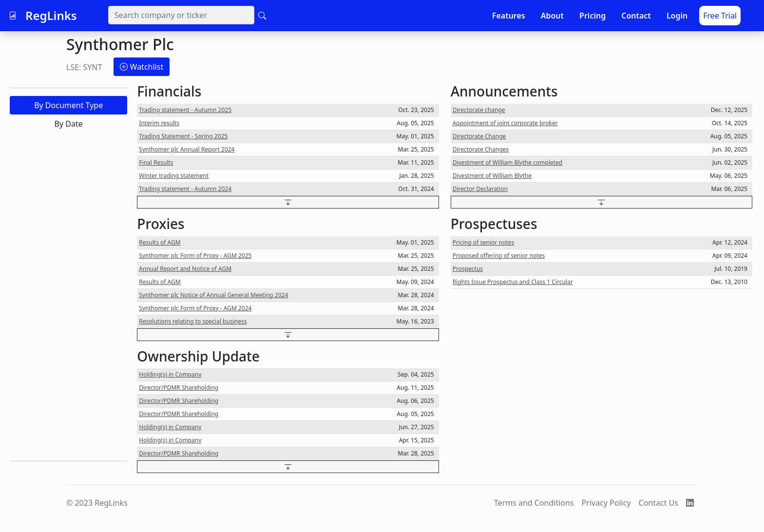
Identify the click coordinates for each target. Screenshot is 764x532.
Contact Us (659, 503)
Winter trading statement (174, 176)
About (552, 16)
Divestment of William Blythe (492, 176)
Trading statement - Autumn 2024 (185, 189)
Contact (636, 16)
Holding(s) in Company (170, 374)
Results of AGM (160, 242)
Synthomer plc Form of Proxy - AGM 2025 (195, 256)
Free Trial (720, 16)
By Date (69, 124)
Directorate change (479, 110)
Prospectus (468, 269)
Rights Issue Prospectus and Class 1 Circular (513, 282)
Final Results (156, 162)
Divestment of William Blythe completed (507, 162)
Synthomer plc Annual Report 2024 (187, 149)
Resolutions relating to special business (193, 321)
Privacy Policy (606, 503)
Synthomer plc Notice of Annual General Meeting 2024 (213, 295)
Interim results (159, 123)
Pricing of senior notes (483, 242)
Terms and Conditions (534, 503)
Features (509, 16)
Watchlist (142, 67)
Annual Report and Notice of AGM (185, 269)
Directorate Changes (481, 149)
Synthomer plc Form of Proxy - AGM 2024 (195, 308)
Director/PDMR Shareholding (179, 388)
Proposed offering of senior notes (499, 256)
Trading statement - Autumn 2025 (185, 110)
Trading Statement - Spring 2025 (183, 136)
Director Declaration (480, 189)
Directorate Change (479, 136)
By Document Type (68, 105)
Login (677, 16)
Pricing (592, 16)
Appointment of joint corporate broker (505, 123)
